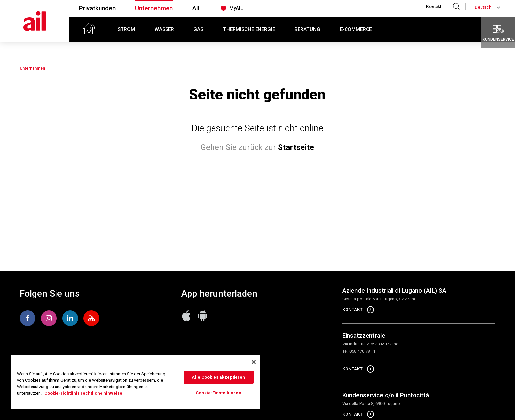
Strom (126, 29)
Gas (198, 29)
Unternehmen (154, 8)
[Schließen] (254, 362)
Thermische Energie (249, 29)
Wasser (164, 29)
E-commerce (356, 29)
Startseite (296, 147)
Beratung (307, 29)
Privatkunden (97, 8)
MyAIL (232, 8)
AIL (197, 8)
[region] (135, 382)
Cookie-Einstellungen (219, 393)
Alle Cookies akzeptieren (218, 377)
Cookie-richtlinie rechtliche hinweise (83, 393)
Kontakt (434, 6)
